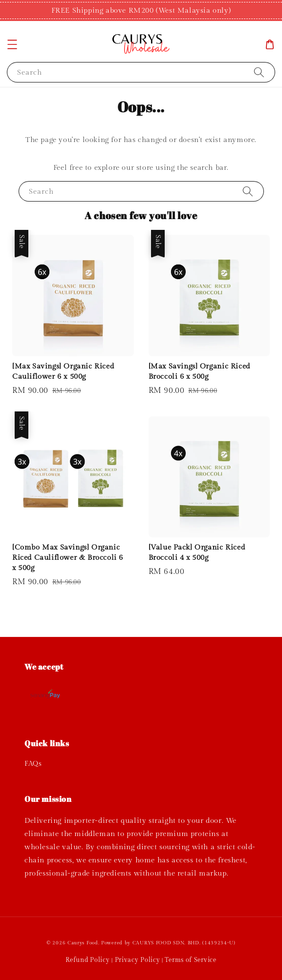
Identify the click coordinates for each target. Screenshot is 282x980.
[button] (12, 44)
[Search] (259, 72)
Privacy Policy (138, 960)
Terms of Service (190, 960)
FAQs (33, 764)
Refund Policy (87, 960)
